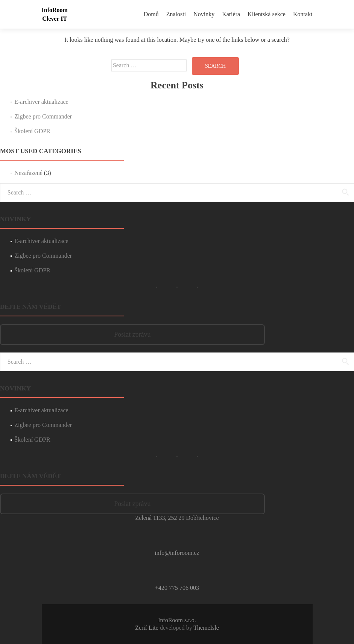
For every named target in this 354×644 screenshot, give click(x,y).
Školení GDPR (32, 131)
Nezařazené (28, 173)
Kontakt (303, 14)
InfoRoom (55, 10)
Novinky (204, 14)
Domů (151, 14)
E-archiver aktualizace (41, 102)
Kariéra (231, 14)
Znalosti (176, 14)
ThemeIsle (206, 628)
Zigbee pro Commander (43, 116)
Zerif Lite (147, 628)
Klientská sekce (267, 14)
